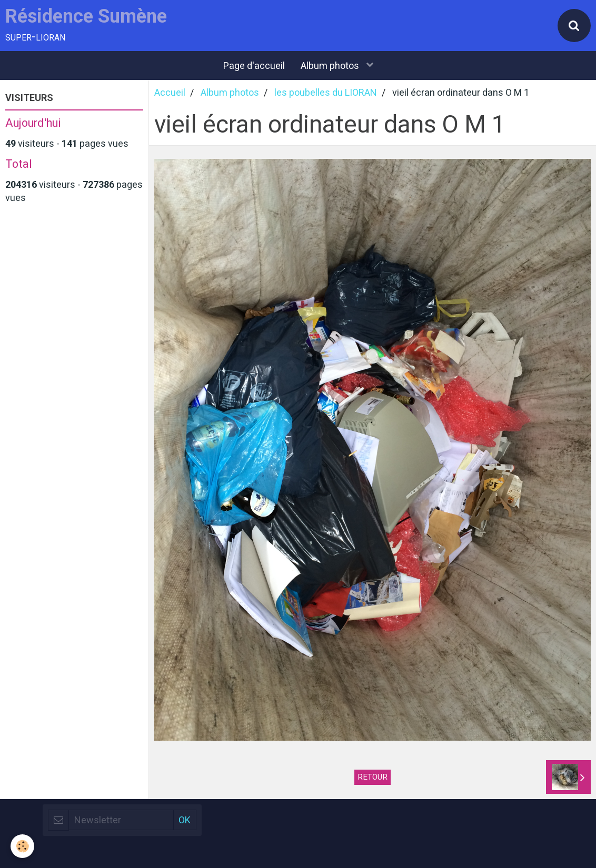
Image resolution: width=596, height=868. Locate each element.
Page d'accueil (254, 65)
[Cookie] (22, 846)
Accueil (170, 92)
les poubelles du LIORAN (326, 92)
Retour (372, 777)
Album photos (331, 65)
